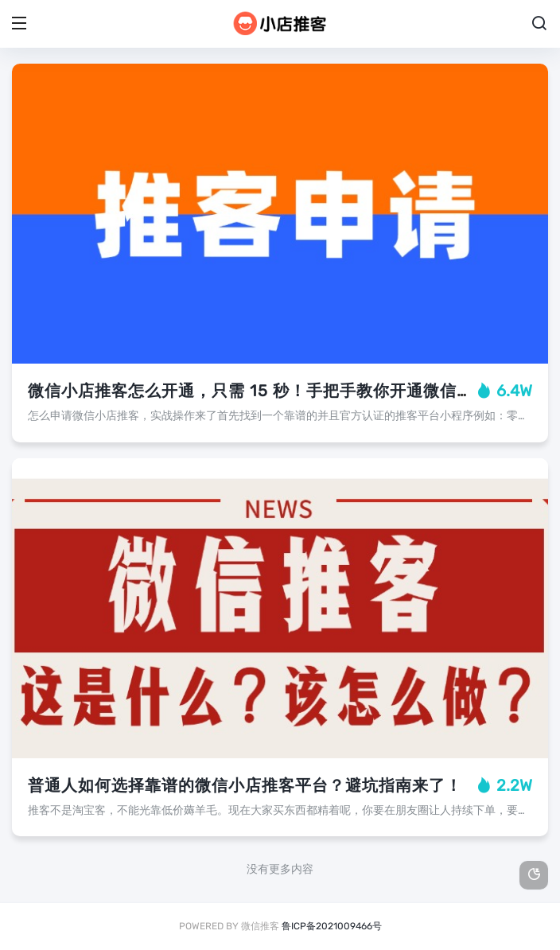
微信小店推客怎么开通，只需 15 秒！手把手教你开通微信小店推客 (276, 391)
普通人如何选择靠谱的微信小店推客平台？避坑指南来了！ (245, 785)
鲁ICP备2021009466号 (332, 926)
